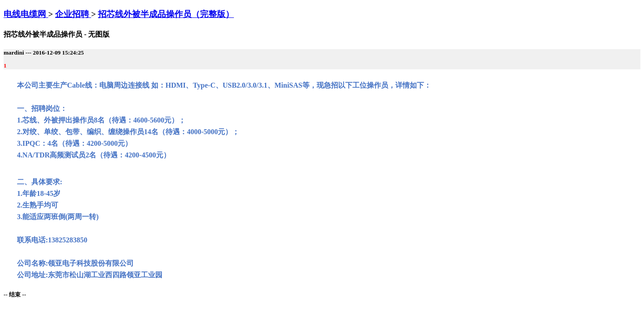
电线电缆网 (26, 14)
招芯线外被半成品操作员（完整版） (166, 14)
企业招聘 (73, 14)
